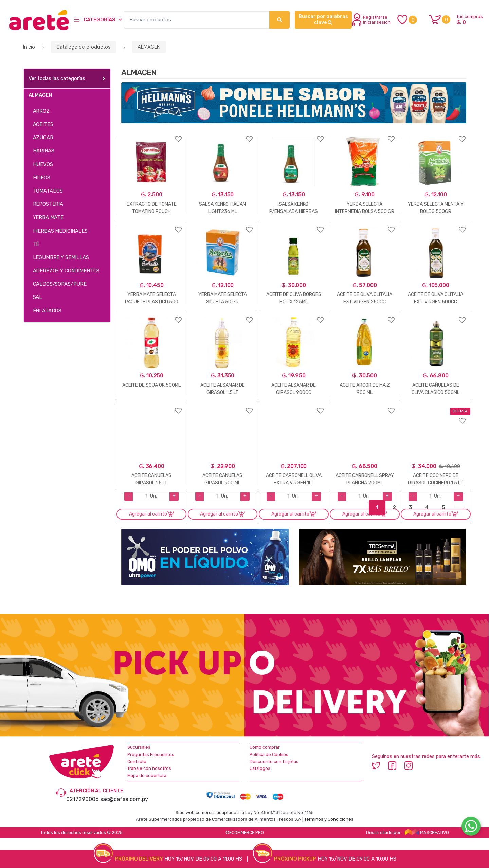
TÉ (36, 244)
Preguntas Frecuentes (151, 754)
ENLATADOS (47, 311)
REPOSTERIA (48, 204)
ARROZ (41, 111)
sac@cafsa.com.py (124, 799)
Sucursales (139, 747)
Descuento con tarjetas (274, 762)
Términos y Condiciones (329, 819)
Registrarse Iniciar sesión (372, 20)
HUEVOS (43, 164)
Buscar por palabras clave (323, 20)
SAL (38, 297)
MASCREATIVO (427, 833)
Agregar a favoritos (152, 135)
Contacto (137, 762)
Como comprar (265, 747)
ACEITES (43, 124)
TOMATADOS (48, 191)
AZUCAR (43, 138)
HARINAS (44, 151)
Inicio (29, 47)
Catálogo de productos (84, 47)
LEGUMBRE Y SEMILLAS (61, 257)
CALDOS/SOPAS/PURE (60, 284)
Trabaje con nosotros (149, 768)
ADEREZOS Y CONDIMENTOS (66, 271)
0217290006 (83, 799)
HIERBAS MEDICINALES (60, 231)
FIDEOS (42, 178)
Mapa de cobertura (147, 775)
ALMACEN (149, 47)
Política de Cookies (269, 754)
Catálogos (260, 768)
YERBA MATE (48, 217)
